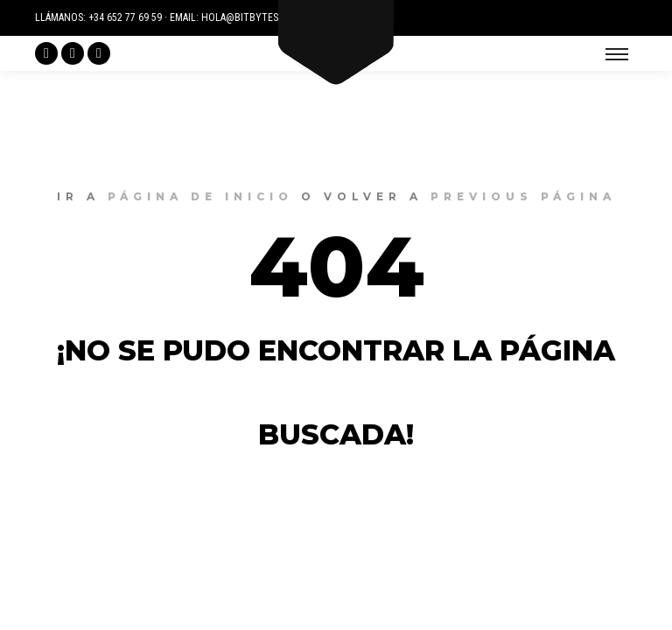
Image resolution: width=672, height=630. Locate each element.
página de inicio (200, 196)
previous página (523, 196)
